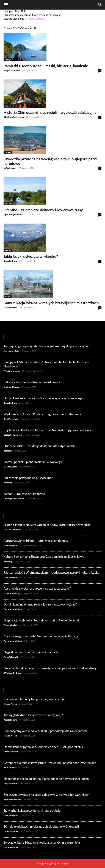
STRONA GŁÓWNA (35, 19)
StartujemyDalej (11, 351)
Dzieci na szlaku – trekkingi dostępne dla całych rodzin (40, 446)
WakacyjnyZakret (12, 625)
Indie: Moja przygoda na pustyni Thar (28, 478)
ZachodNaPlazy (11, 752)
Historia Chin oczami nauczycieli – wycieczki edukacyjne (50, 112)
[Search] (100, 5)
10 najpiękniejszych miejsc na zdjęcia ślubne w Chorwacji (41, 826)
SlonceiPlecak (10, 704)
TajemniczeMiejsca (13, 609)
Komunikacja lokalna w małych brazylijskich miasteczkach (51, 303)
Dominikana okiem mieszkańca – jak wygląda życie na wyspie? (45, 398)
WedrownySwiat (11, 545)
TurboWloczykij (11, 657)
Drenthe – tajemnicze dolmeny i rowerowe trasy (43, 210)
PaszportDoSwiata (12, 799)
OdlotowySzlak (11, 847)
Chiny (7, 106)
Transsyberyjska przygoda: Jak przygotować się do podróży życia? (47, 346)
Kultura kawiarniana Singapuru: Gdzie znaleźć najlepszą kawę (44, 557)
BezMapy (8, 451)
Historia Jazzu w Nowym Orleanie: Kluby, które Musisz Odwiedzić (47, 525)
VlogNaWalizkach (12, 70)
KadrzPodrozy (10, 261)
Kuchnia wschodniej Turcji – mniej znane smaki (34, 699)
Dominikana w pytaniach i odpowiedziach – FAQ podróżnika (43, 747)
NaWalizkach (10, 168)
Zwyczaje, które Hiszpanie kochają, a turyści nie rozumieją (42, 842)
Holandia (8, 204)
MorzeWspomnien (12, 529)
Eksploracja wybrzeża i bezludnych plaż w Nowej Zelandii (41, 620)
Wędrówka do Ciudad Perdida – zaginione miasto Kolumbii (42, 414)
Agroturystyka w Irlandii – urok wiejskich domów (36, 541)
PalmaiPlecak (10, 768)
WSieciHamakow (12, 371)
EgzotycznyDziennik (13, 214)
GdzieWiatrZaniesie (13, 435)
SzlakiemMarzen (12, 387)
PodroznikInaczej (12, 593)
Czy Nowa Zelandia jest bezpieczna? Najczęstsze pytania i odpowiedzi (50, 430)
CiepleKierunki (11, 831)
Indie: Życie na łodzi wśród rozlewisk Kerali (32, 382)
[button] (6, 5)
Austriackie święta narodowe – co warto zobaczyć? (37, 588)
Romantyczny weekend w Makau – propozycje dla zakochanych (45, 731)
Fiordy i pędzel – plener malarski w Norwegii (33, 462)
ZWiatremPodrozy (12, 673)
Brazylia (8, 297)
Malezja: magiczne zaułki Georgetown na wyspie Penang (41, 636)
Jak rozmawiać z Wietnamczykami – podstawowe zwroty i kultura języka (51, 573)
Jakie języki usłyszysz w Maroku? (31, 256)
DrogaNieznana (11, 783)
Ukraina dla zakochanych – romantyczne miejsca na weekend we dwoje (50, 668)
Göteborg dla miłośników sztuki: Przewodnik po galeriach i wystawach (50, 763)
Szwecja (8, 153)
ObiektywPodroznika (14, 117)
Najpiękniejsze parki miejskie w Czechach (31, 652)
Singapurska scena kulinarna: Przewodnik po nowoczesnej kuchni (46, 779)
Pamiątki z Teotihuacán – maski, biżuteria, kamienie (46, 66)
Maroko (8, 250)
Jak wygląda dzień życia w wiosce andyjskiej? (33, 715)
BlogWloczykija (11, 419)
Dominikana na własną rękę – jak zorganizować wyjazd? (40, 604)
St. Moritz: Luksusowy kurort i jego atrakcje (32, 811)
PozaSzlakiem (10, 720)
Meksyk (8, 60)
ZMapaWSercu (10, 307)
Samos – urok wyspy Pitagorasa (24, 494)
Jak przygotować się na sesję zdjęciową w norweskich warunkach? (47, 795)
